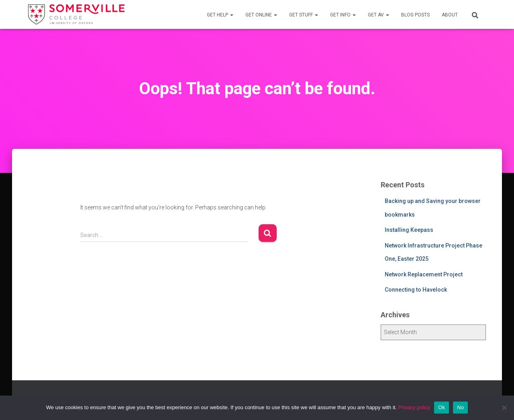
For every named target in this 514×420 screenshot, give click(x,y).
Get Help (220, 15)
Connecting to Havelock (416, 290)
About (450, 15)
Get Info (343, 15)
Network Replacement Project (424, 274)
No (460, 407)
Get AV (378, 15)
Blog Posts (415, 15)
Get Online (261, 15)
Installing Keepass (409, 230)
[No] (504, 408)
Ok (442, 407)
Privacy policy (414, 407)
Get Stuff (304, 15)
